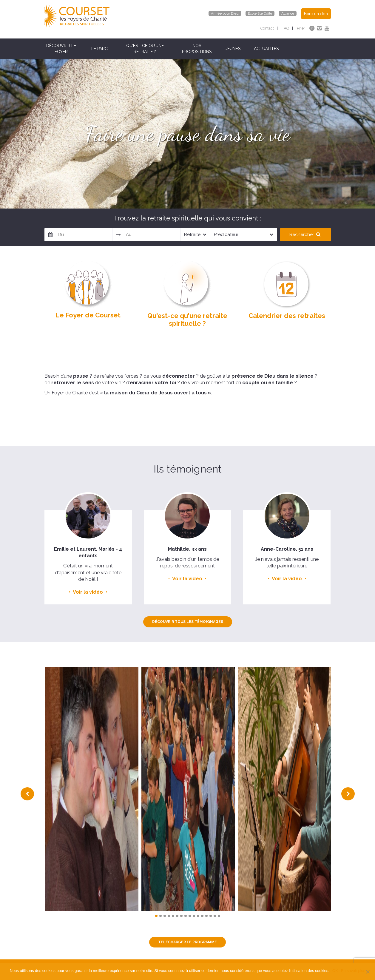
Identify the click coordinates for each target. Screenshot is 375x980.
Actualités (266, 49)
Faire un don (316, 14)
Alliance (288, 13)
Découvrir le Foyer (61, 49)
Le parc (99, 49)
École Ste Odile (260, 13)
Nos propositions (197, 49)
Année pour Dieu (225, 13)
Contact (267, 28)
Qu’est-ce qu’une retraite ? (145, 49)
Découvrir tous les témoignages (188, 622)
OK (335, 971)
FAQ (285, 28)
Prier (301, 28)
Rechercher (305, 234)
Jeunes (233, 49)
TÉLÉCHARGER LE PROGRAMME (187, 942)
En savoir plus (353, 971)
